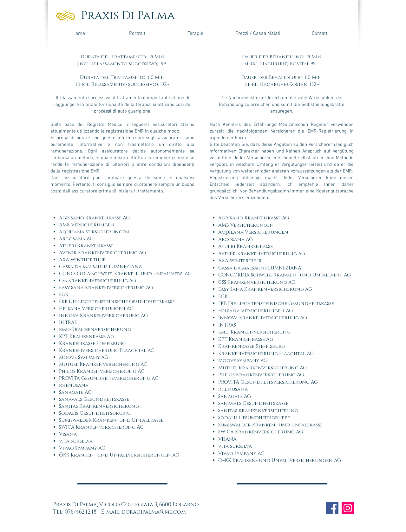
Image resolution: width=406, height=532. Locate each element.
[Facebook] (332, 508)
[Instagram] (348, 508)
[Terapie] (195, 34)
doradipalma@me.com (154, 512)
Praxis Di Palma (128, 16)
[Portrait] (137, 34)
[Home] (79, 34)
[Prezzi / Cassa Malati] (258, 34)
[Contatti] (320, 34)
